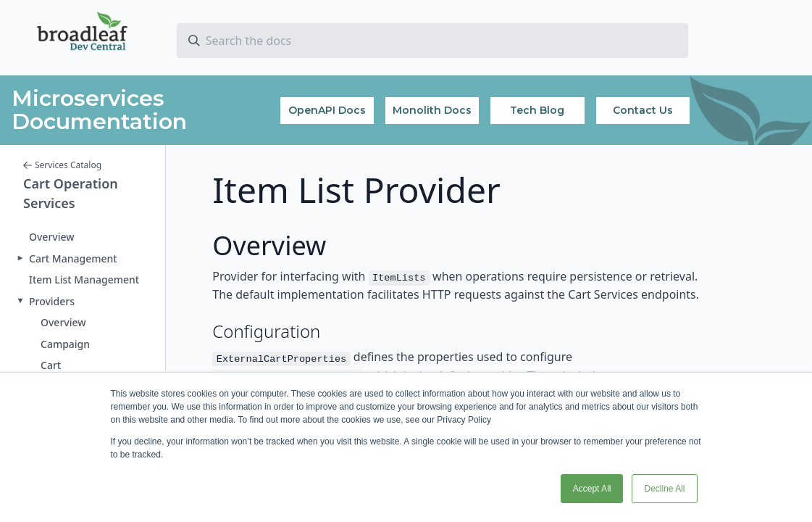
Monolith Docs (432, 110)
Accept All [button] (592, 489)
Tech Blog (537, 110)
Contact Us (643, 110)
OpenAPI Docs (327, 110)
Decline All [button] (664, 489)
